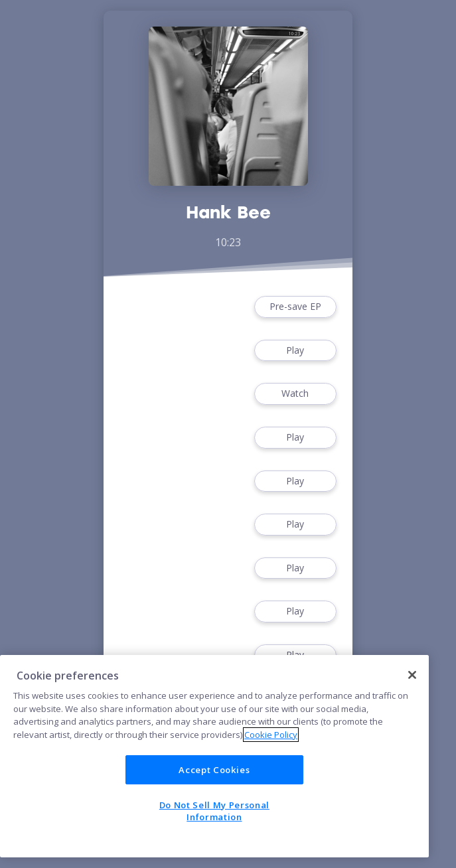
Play (295, 351)
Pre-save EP (295, 307)
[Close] (412, 675)
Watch (295, 394)
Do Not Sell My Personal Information (214, 811)
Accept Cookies (214, 770)
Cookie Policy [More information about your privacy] (271, 735)
